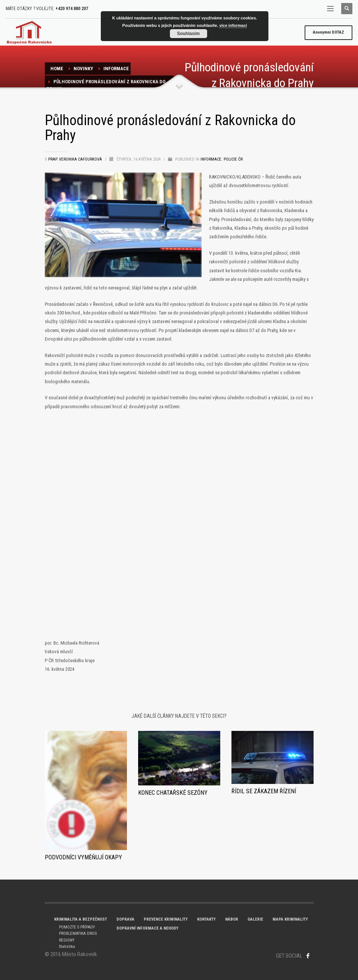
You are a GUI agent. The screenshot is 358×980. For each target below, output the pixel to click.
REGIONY (67, 940)
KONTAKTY (206, 919)
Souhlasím (188, 34)
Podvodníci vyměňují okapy (83, 857)
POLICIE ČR (233, 159)
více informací (233, 25)
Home (57, 69)
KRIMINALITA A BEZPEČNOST (81, 919)
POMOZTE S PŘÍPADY (77, 927)
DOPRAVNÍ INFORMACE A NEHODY (147, 928)
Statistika (67, 947)
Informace (116, 69)
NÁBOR (232, 919)
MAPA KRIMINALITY (290, 919)
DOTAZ (329, 32)
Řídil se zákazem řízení (264, 791)
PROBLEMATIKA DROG (78, 934)
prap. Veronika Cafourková (76, 159)
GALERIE (255, 919)
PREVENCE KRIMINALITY (166, 919)
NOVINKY (83, 69)
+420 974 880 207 (72, 9)
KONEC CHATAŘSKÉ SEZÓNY (173, 793)
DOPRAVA (125, 919)
